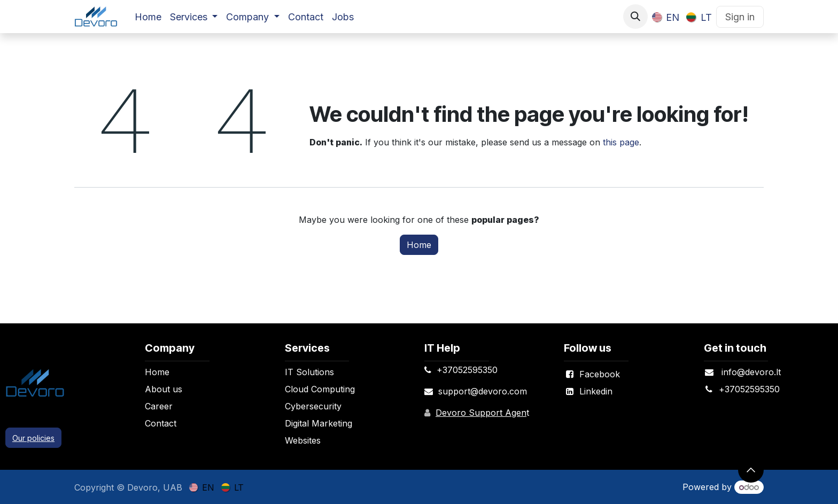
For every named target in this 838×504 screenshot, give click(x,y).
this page (621, 142)
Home (419, 245)
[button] (635, 17)
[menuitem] (148, 17)
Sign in (740, 17)
